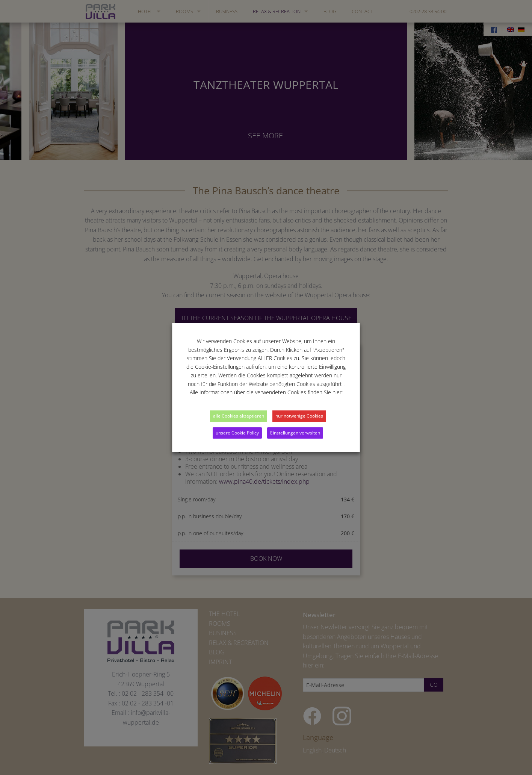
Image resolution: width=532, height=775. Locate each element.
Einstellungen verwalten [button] (295, 433)
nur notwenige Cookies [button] (299, 416)
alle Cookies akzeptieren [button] (239, 416)
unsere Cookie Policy (237, 433)
